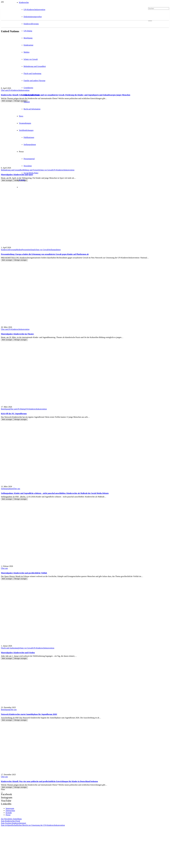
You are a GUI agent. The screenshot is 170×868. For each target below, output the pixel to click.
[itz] (23, 838)
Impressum (10, 808)
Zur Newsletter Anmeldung (11, 819)
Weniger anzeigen (20, 260)
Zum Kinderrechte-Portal (10, 821)
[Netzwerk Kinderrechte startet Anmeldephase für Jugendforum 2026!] (17, 677)
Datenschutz (10, 811)
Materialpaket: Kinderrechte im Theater (18, 334)
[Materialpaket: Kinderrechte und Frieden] (15, 615)
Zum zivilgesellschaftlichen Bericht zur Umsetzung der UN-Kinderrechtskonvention (33, 825)
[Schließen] (2, 792)
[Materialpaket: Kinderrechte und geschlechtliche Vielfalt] (15, 536)
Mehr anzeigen (7, 101)
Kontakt (9, 813)
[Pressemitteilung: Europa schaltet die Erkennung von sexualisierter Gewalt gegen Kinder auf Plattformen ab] (19, 217)
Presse (8, 815)
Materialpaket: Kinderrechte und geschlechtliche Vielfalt (24, 573)
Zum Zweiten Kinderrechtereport (13, 823)
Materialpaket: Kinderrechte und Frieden (18, 653)
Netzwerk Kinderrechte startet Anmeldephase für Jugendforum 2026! (29, 714)
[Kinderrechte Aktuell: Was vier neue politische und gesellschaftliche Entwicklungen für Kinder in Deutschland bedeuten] (19, 744)
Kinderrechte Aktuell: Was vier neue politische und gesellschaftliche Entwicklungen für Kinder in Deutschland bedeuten (49, 781)
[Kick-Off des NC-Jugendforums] (14, 376)
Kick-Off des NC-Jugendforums (14, 414)
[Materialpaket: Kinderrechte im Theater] (15, 297)
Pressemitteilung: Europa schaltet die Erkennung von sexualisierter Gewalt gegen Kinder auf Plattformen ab (45, 254)
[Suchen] (159, 8)
